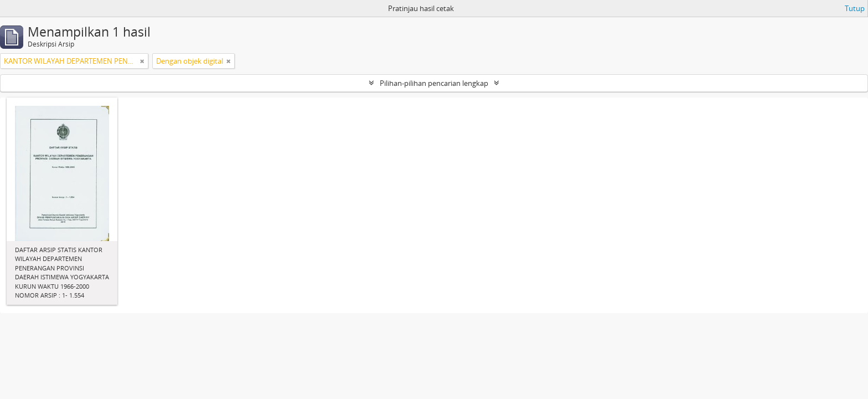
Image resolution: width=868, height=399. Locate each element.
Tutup (855, 8)
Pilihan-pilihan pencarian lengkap (434, 83)
